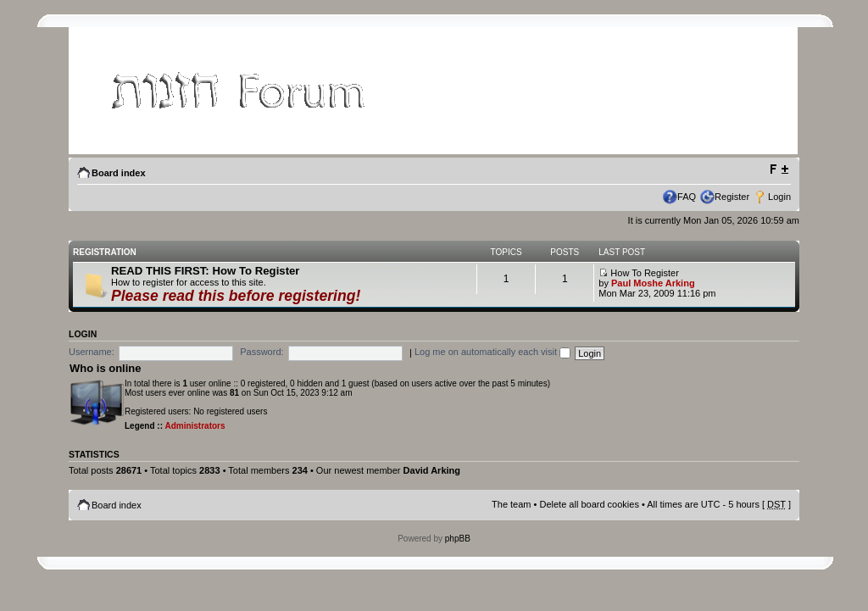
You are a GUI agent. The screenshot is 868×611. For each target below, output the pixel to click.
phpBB (458, 539)
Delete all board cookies (589, 504)
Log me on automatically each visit (492, 352)
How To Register (639, 273)
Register (732, 197)
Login (779, 197)
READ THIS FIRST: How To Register (206, 271)
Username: (92, 352)
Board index (119, 173)
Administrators (195, 426)
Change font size (779, 169)
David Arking (432, 470)
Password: (262, 352)
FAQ (687, 197)
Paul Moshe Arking (653, 283)
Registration (105, 252)
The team (511, 504)
